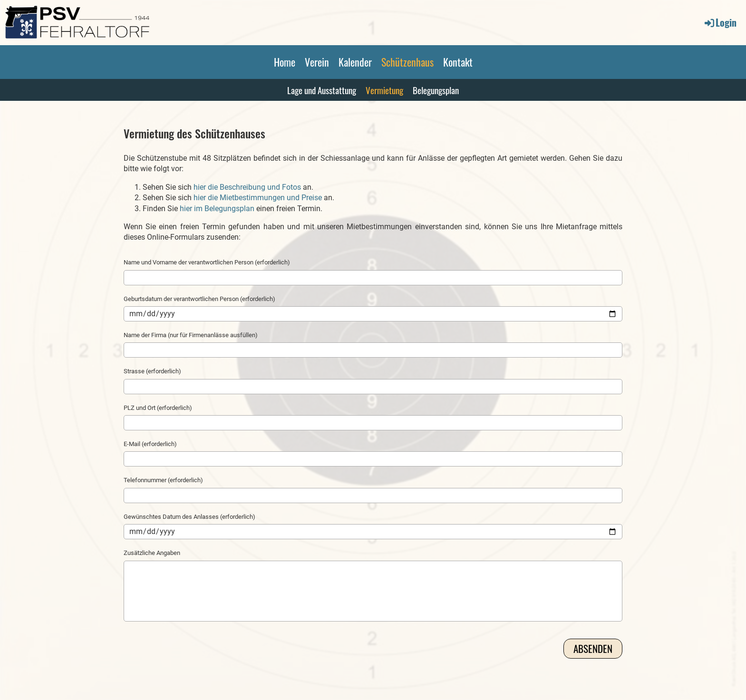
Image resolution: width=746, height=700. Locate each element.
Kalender (355, 62)
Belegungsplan (436, 90)
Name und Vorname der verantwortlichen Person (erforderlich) (207, 262)
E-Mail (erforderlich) (150, 444)
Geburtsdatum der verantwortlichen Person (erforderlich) (199, 299)
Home (285, 62)
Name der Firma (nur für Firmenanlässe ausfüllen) (191, 335)
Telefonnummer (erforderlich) (163, 480)
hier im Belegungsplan (217, 209)
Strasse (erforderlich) (152, 371)
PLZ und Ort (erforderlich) (158, 408)
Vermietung (384, 90)
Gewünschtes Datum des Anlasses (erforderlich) (189, 517)
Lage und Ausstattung (322, 90)
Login (720, 22)
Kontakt (458, 62)
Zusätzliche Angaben (152, 553)
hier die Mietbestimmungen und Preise (258, 198)
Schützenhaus (407, 62)
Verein (317, 62)
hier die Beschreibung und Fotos (247, 187)
